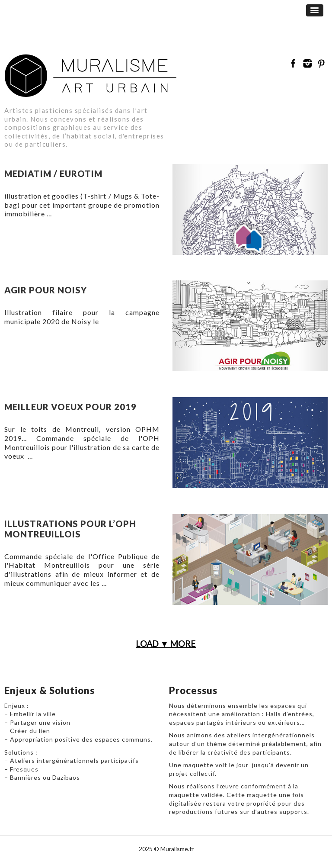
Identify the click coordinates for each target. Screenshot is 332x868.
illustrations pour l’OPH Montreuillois (70, 529)
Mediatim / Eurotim (53, 174)
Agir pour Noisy (46, 290)
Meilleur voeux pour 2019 (70, 407)
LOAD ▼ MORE (166, 643)
